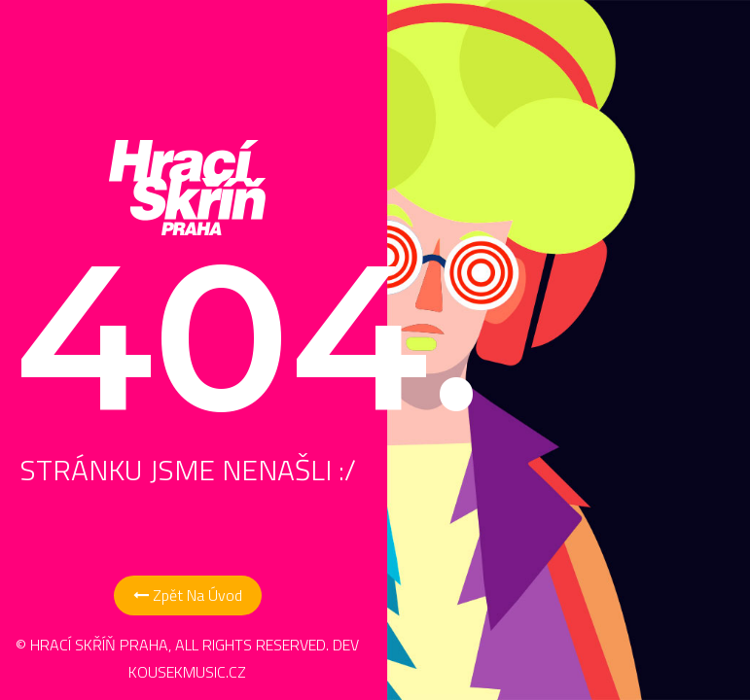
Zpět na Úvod (188, 595)
